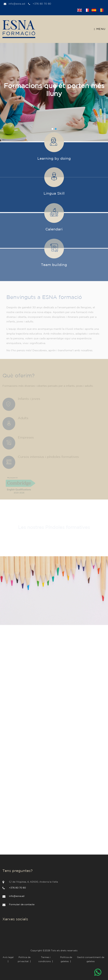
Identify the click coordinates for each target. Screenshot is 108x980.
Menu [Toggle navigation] (100, 29)
